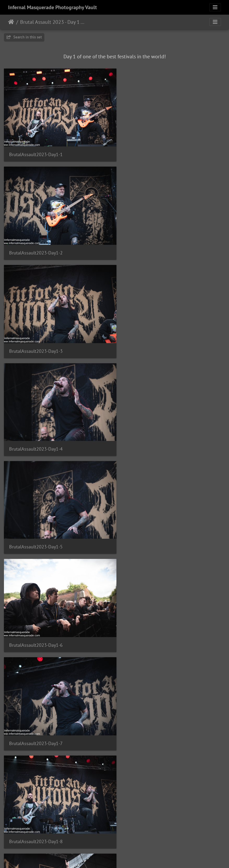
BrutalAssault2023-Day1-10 (152, 528)
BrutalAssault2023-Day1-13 (37, 716)
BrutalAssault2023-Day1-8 (151, 433)
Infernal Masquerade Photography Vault (52, 7)
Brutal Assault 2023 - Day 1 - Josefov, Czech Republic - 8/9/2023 (52, 22)
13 (140, 837)
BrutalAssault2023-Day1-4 (151, 244)
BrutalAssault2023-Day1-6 (151, 339)
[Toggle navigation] (215, 7)
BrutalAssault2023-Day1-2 (151, 151)
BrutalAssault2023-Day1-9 (36, 528)
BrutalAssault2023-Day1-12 (152, 622)
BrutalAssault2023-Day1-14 (152, 716)
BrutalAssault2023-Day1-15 (37, 810)
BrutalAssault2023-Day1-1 (36, 151)
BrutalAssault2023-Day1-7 (36, 433)
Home (11, 22)
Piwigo (125, 857)
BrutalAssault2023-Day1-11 (37, 622)
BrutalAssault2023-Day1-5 (36, 339)
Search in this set (24, 37)
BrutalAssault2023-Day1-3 (36, 245)
